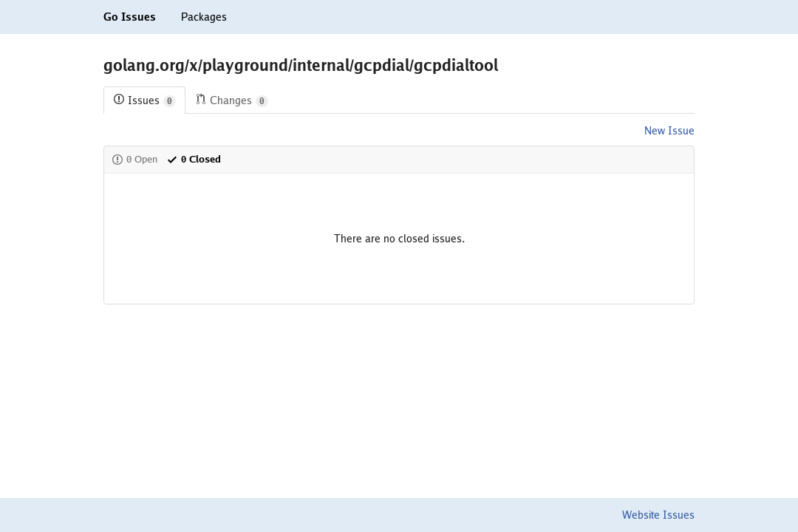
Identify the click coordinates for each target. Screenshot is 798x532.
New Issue (669, 131)
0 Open (134, 159)
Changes (232, 101)
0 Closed (194, 159)
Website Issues (658, 515)
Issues (144, 101)
